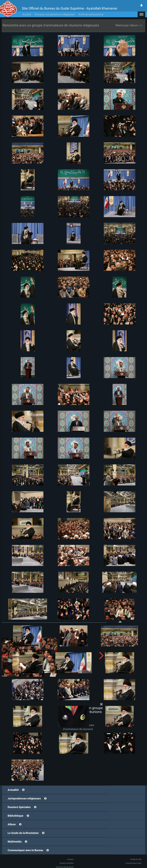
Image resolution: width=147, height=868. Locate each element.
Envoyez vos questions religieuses (55, 14)
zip (141, 25)
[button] (141, 14)
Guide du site (136, 859)
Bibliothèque (16, 816)
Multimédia (15, 842)
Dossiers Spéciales (19, 807)
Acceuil (27, 14)
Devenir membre (67, 863)
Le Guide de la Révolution (23, 833)
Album (12, 824)
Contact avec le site (133, 863)
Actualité (13, 790)
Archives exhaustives (91, 14)
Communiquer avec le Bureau (25, 850)
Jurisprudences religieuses (24, 798)
